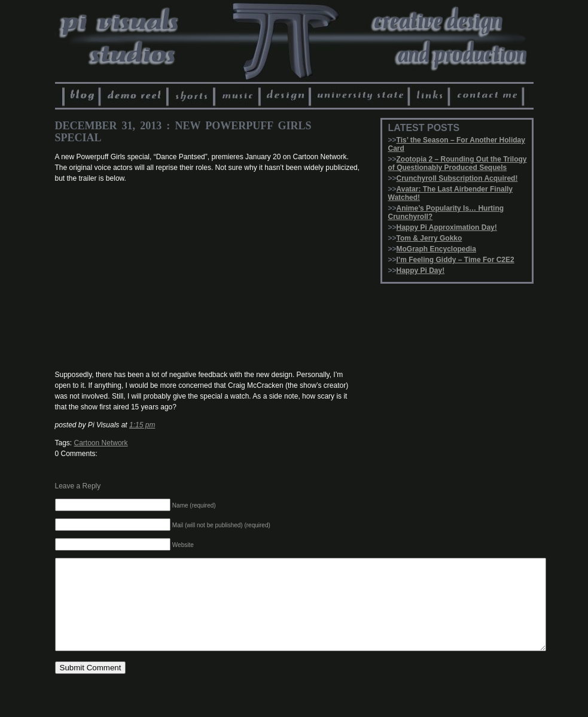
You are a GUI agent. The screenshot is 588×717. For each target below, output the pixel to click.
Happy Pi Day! (421, 271)
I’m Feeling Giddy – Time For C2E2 (456, 260)
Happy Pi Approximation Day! (447, 227)
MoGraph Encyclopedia (436, 249)
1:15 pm (142, 425)
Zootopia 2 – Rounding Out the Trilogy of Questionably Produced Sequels (458, 163)
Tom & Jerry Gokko (429, 238)
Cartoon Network (101, 443)
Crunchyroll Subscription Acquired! (457, 178)
